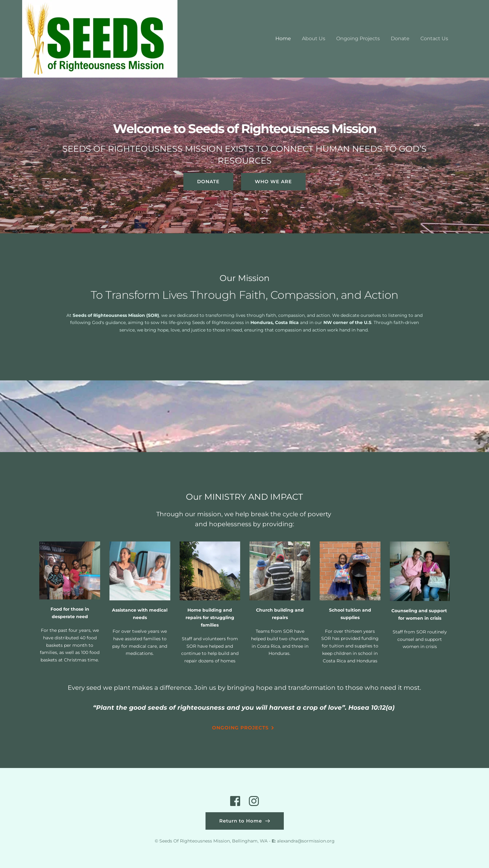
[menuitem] (283, 39)
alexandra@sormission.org (306, 841)
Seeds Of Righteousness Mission (195, 841)
